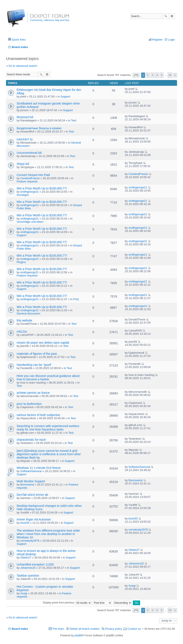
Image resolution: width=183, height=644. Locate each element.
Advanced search (172, 16)
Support (65, 97)
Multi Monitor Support (31, 481)
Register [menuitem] (158, 40)
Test (74, 120)
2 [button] (148, 75)
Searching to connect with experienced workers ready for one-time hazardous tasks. (48, 428)
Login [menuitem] (171, 40)
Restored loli (25, 117)
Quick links (19, 40)
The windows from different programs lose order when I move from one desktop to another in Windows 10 (48, 534)
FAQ (76, 299)
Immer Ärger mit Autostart (34, 519)
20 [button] (170, 75)
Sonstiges (23, 195)
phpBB (78, 635)
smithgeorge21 (29, 192)
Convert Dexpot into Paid (33, 175)
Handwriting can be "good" (34, 365)
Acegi (24, 593)
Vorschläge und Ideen (30, 222)
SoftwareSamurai (31, 471)
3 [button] (152, 75)
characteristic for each (31, 440)
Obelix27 (26, 558)
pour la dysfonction (29, 404)
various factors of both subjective (38, 415)
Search (166, 16)
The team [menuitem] (58, 629)
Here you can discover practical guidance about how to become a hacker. (48, 378)
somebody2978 (30, 541)
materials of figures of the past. (37, 354)
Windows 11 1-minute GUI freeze (39, 468)
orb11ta (22, 331)
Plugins (21, 262)
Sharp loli (23, 164)
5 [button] (162, 75)
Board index (20, 629)
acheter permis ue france (33, 393)
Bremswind (27, 485)
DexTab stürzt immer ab (32, 495)
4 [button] (157, 75)
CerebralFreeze (30, 178)
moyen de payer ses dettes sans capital (43, 343)
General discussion (28, 313)
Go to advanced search (23, 66)
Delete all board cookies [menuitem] (85, 629)
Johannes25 (28, 568)
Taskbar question (28, 576)
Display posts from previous (67, 603)
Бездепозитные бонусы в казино (39, 128)
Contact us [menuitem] (134, 629)
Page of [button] (136, 75)
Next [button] (175, 75)
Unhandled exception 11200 (35, 564)
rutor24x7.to (25, 139)
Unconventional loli (29, 153)
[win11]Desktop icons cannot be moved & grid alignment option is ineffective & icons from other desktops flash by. (49, 454)
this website (24, 320)
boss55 (25, 523)
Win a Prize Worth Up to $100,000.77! (42, 188)
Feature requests (27, 181)
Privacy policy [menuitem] (114, 629)
